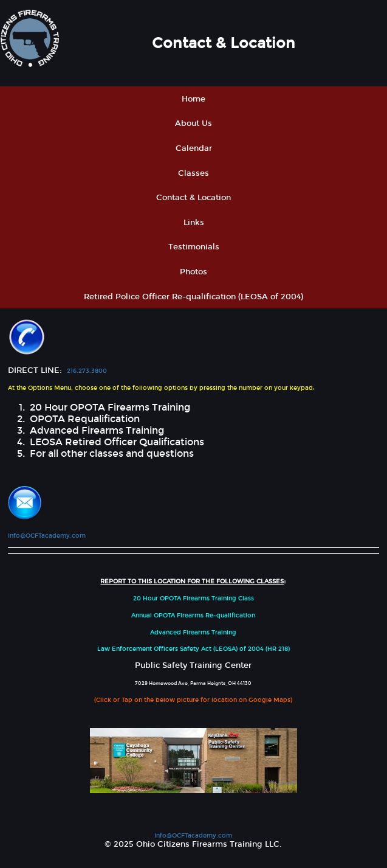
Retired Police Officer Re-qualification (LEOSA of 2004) (193, 297)
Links (194, 222)
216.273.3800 (87, 371)
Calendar (194, 148)
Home (193, 99)
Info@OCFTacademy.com (47, 536)
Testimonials (194, 247)
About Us (193, 123)
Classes (193, 173)
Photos (193, 272)
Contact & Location (193, 197)
